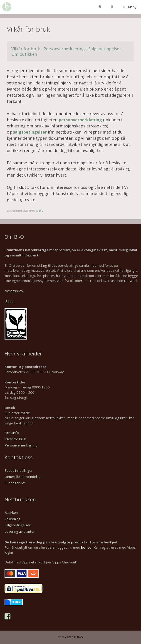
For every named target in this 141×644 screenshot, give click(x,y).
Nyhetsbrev (14, 291)
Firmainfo (12, 433)
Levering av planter (20, 531)
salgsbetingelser (30, 132)
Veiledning (12, 519)
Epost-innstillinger (19, 470)
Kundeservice (15, 483)
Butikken (11, 512)
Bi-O (41, 211)
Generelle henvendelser (23, 477)
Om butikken (24, 54)
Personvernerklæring (65, 49)
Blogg (9, 301)
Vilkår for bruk (26, 49)
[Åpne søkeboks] (100, 7)
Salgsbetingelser (105, 49)
